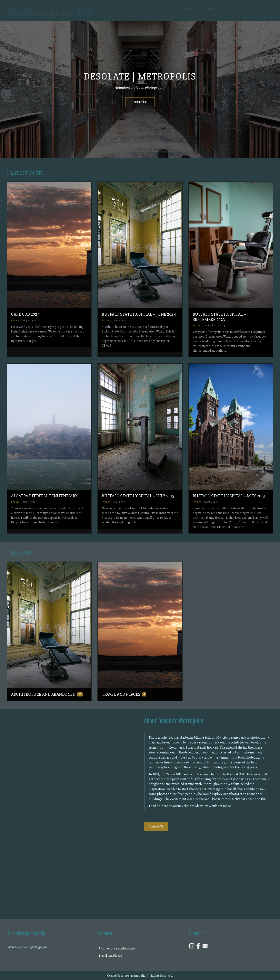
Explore (186, 8)
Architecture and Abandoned (117, 948)
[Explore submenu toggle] (198, 8)
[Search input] (250, 8)
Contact (210, 8)
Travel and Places (110, 956)
